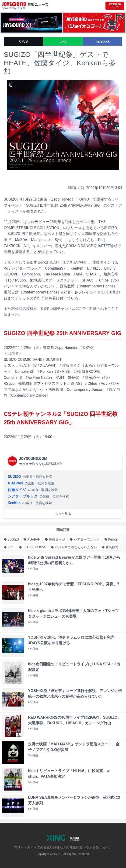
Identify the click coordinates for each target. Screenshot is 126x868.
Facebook (103, 41)
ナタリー (23, 8)
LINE (63, 41)
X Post (23, 41)
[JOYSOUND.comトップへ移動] (115, 6)
